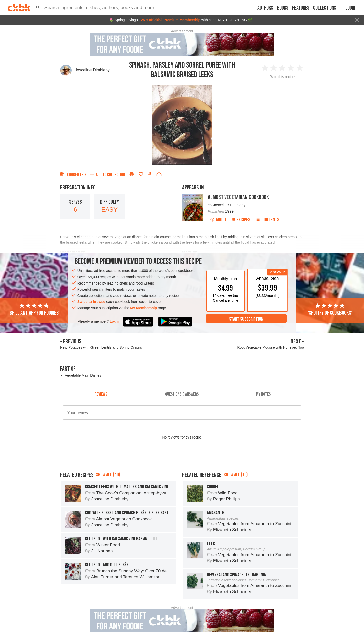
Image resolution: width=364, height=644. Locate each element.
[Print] (132, 174)
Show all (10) (108, 475)
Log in (115, 321)
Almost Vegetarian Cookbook (238, 197)
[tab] (101, 394)
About (219, 220)
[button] (38, 8)
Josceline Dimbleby (92, 70)
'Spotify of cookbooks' (330, 310)
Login (350, 8)
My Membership (144, 308)
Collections (325, 8)
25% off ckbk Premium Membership (171, 20)
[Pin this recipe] (150, 174)
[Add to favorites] (141, 174)
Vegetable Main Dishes (83, 375)
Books (283, 8)
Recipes (241, 220)
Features (301, 8)
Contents (267, 220)
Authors (265, 8)
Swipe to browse (91, 302)
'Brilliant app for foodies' (34, 310)
